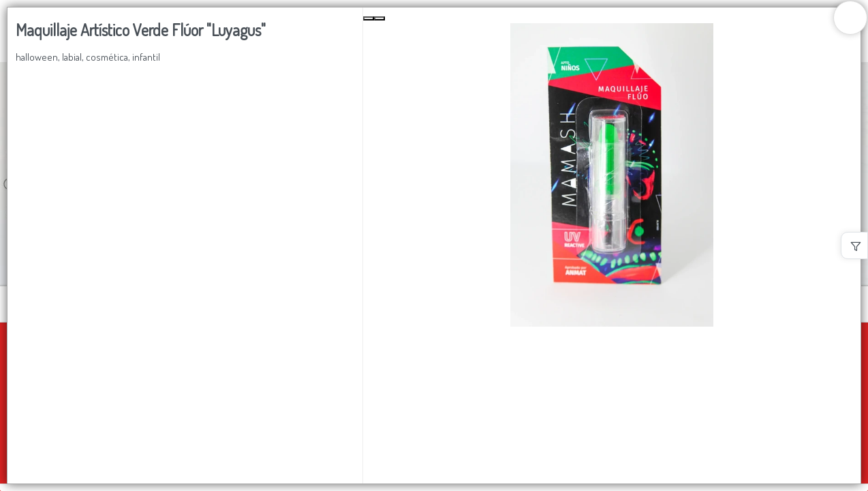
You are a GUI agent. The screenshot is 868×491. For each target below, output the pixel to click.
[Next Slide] (379, 18)
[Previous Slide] (369, 18)
